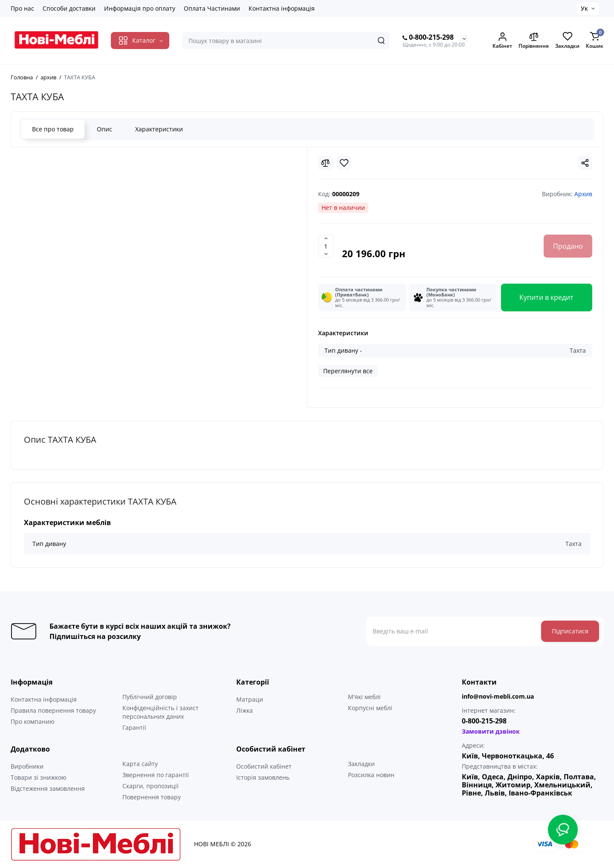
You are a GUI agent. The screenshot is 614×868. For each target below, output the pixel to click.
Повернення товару (152, 797)
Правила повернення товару (53, 710)
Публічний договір (150, 697)
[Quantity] (326, 246)
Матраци (250, 699)
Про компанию (33, 721)
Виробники (27, 766)
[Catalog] (140, 41)
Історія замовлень (263, 777)
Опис (104, 129)
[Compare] (325, 163)
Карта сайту (140, 764)
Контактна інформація (282, 8)
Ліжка (245, 710)
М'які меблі (364, 697)
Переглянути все (348, 371)
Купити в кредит (546, 297)
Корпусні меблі (370, 708)
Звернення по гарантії (156, 775)
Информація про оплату (140, 8)
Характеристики (159, 129)
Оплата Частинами (212, 8)
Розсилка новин (371, 775)
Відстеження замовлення (48, 788)
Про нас (22, 8)
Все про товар (53, 129)
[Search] (381, 41)
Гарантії (134, 727)
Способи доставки (69, 8)
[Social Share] (585, 163)
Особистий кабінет (264, 766)
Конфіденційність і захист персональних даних (161, 712)
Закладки (361, 764)
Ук (584, 8)
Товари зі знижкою (39, 777)
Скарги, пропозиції (151, 786)
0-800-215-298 (428, 38)
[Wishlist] (344, 163)
